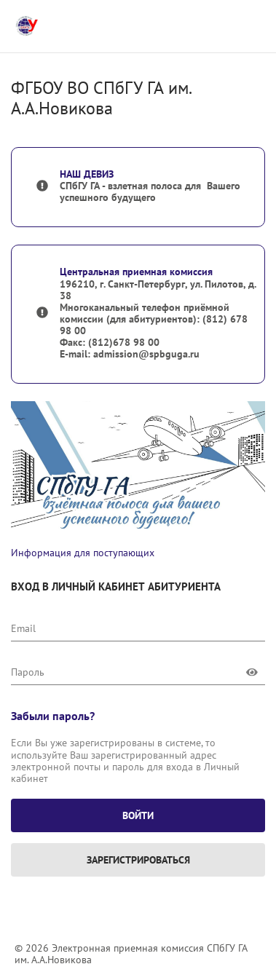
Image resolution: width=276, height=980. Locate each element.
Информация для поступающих (83, 553)
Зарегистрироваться (138, 860)
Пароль (28, 672)
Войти (138, 815)
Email (23, 628)
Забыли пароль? (53, 716)
